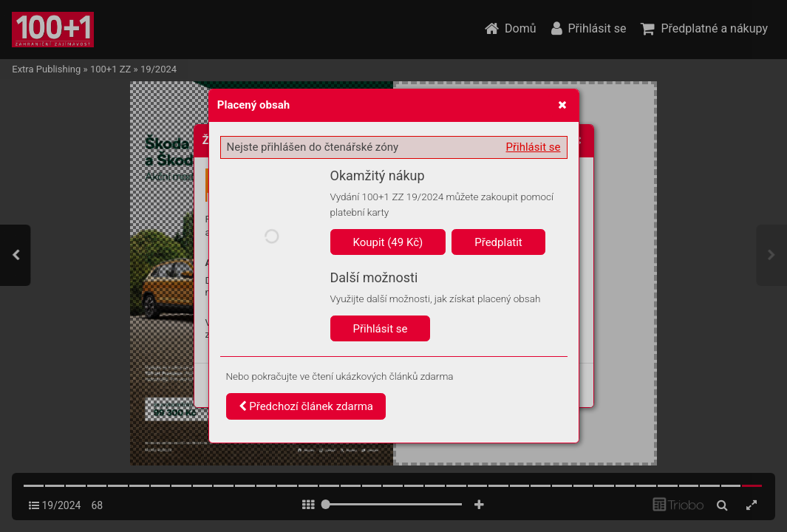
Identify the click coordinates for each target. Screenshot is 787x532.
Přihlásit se (534, 147)
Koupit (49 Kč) (388, 242)
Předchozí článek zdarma (306, 406)
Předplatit (498, 242)
